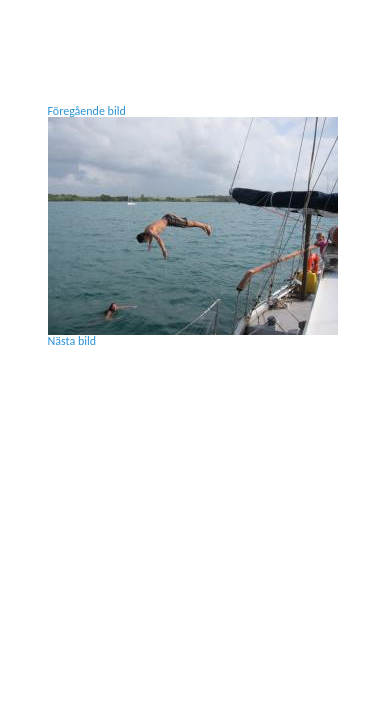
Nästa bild (72, 341)
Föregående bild (87, 111)
